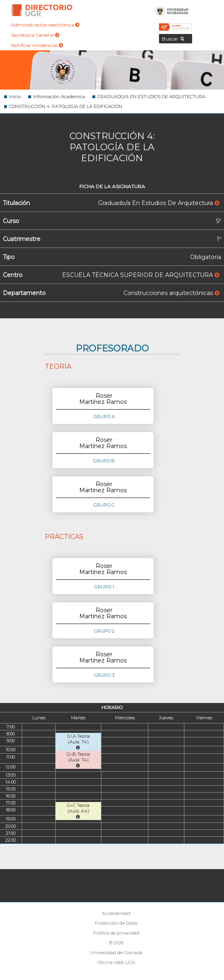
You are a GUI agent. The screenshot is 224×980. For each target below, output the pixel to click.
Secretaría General (35, 35)
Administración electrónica (45, 25)
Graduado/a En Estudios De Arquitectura (159, 203)
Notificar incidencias (37, 45)
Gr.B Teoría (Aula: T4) (78, 760)
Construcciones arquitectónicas (171, 293)
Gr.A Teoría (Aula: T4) (78, 742)
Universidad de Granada (172, 10)
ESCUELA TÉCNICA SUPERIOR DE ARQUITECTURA (141, 275)
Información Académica (59, 97)
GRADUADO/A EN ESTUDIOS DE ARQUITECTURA (151, 97)
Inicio (15, 97)
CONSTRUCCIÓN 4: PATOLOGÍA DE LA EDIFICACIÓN (66, 106)
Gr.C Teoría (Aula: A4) (78, 811)
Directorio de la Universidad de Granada (42, 10)
